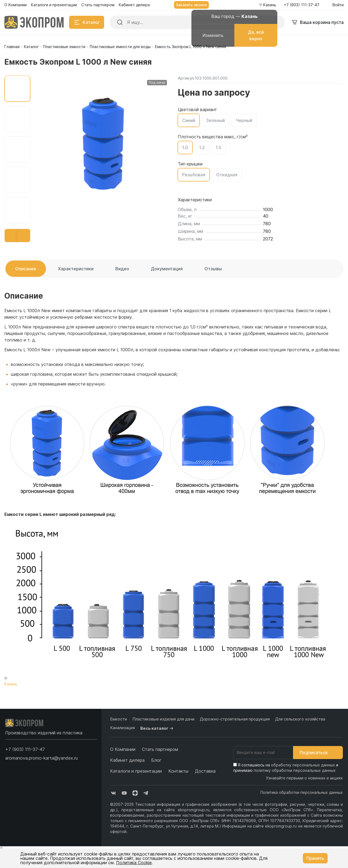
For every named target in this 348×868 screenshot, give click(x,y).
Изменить (213, 35)
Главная (12, 47)
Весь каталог (158, 728)
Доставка (205, 771)
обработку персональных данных (303, 765)
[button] (11, 236)
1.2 (202, 148)
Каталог (31, 47)
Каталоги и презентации (136, 771)
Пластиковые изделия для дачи (163, 719)
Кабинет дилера (127, 760)
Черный (244, 120)
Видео (122, 269)
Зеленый (215, 120)
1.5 (218, 148)
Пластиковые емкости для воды (120, 47)
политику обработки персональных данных (295, 770)
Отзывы (213, 269)
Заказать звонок (191, 5)
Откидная (227, 175)
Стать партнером (160, 749)
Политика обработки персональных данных (302, 792)
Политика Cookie (134, 863)
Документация (167, 269)
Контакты (178, 771)
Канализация (122, 728)
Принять (315, 858)
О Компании (123, 749)
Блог (156, 760)
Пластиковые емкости (64, 47)
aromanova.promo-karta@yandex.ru (41, 758)
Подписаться (318, 753)
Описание (26, 269)
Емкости (119, 719)
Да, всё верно (256, 35)
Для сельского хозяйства (300, 719)
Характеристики (76, 269)
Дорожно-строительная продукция (235, 719)
